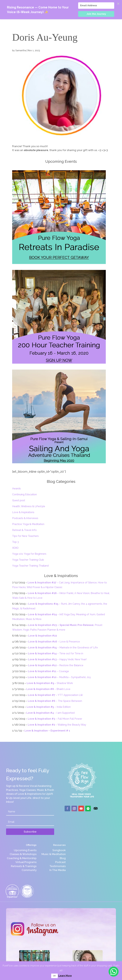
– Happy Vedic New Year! (57, 659)
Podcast (60, 862)
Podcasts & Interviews (25, 518)
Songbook (59, 850)
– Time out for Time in (56, 653)
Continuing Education (24, 494)
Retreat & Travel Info (24, 530)
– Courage (48, 671)
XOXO (15, 548)
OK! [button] (54, 976)
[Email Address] (96, 6)
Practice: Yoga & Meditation (28, 524)
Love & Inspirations (23, 512)
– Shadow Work (50, 683)
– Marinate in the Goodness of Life (63, 648)
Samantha (21, 50)
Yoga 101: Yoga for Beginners (29, 554)
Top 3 (15, 542)
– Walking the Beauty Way (57, 725)
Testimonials (58, 866)
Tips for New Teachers (25, 536)
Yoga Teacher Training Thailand (30, 566)
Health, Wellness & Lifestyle (29, 506)
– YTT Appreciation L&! (55, 695)
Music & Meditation (54, 854)
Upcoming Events (25, 850)
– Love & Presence (54, 642)
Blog (63, 858)
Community (29, 870)
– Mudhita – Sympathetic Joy (59, 677)
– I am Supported (50, 713)
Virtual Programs (26, 862)
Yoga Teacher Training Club (28, 560)
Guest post (19, 500)
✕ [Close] (118, 4)
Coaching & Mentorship (22, 858)
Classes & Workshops (23, 854)
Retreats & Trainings (24, 866)
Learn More (65, 976)
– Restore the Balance (56, 665)
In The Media (58, 870)
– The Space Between (55, 701)
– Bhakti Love (48, 689)
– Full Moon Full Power (55, 719)
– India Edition (49, 707)
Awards (16, 489)
